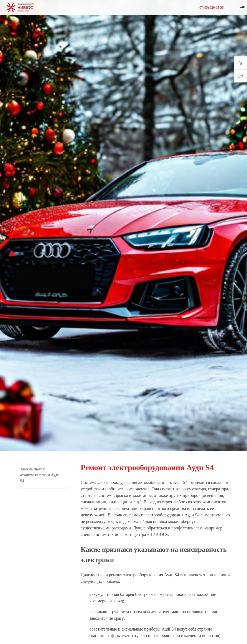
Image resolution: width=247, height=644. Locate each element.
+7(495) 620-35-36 (211, 7)
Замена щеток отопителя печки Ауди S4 (40, 475)
